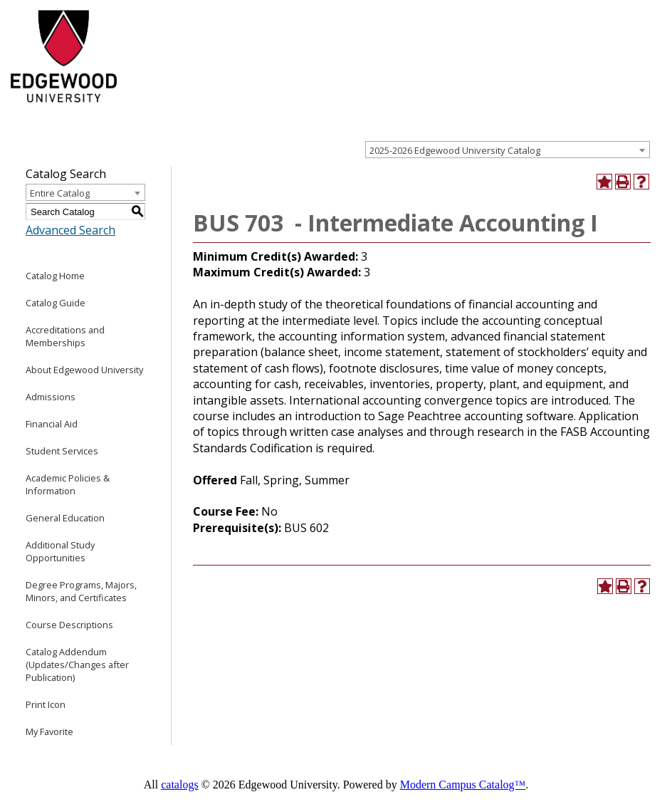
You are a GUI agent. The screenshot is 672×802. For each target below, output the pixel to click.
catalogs (179, 785)
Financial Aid (52, 424)
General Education (65, 518)
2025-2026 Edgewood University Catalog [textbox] (455, 150)
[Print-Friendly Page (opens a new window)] (623, 182)
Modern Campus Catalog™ (463, 785)
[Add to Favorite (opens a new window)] (604, 182)
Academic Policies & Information (68, 484)
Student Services (62, 451)
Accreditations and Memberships (65, 336)
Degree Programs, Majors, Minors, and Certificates (81, 591)
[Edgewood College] (62, 109)
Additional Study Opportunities (60, 551)
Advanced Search (70, 230)
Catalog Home (55, 276)
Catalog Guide (56, 303)
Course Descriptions (69, 625)
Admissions (51, 397)
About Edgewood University (84, 370)
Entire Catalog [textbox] (60, 193)
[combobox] (508, 150)
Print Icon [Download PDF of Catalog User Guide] (46, 704)
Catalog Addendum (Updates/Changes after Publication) (77, 665)
